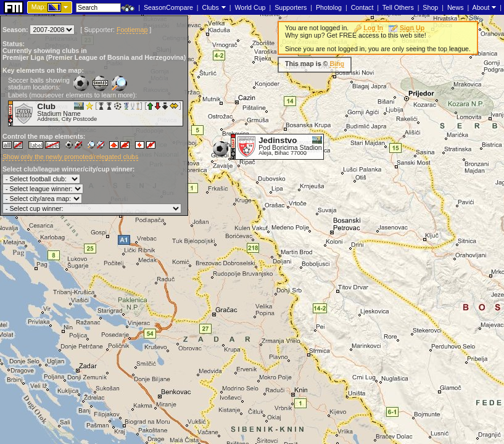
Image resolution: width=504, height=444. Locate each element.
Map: (39, 7)
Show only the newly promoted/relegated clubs (70, 157)
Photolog (329, 7)
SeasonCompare (168, 7)
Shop (430, 7)
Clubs (211, 7)
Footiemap (132, 30)
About (481, 7)
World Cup (250, 7)
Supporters (291, 7)
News (456, 7)
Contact (362, 7)
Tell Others (398, 7)
